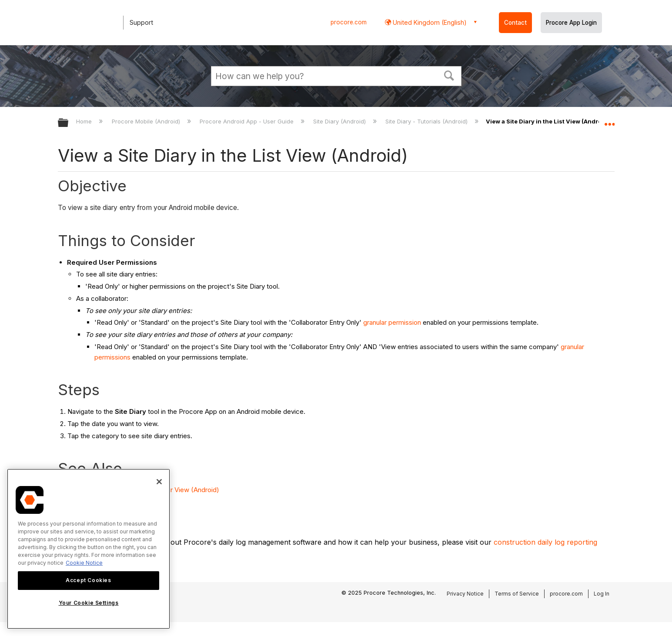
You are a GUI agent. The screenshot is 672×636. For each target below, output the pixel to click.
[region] (89, 549)
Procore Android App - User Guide (247, 121)
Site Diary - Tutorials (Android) (427, 121)
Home (85, 121)
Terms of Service (517, 594)
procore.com (349, 22)
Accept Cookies (88, 580)
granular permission (392, 322)
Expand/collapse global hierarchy (69, 123)
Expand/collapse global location (609, 120)
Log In (602, 594)
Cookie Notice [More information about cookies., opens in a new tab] (84, 563)
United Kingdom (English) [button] (429, 22)
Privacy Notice (465, 594)
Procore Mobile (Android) (147, 121)
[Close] (159, 482)
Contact (515, 23)
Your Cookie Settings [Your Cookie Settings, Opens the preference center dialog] (89, 603)
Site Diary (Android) (340, 121)
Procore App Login (571, 23)
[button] (449, 75)
